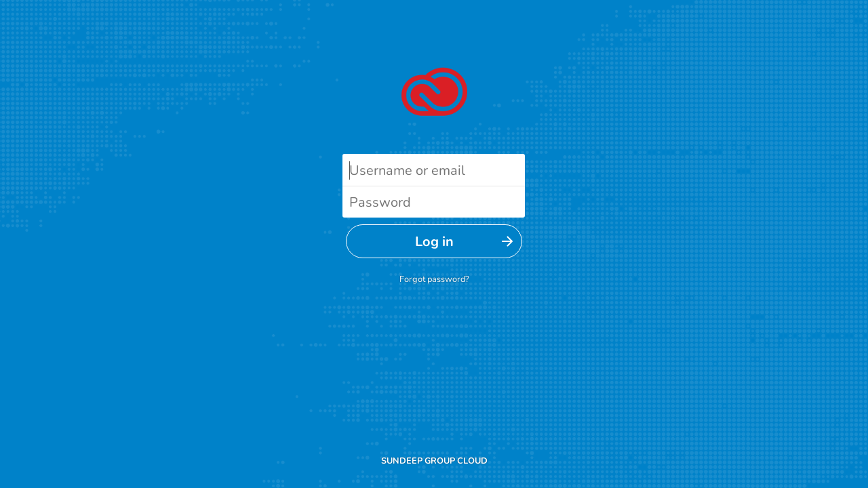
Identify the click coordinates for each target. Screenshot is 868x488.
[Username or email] (434, 170)
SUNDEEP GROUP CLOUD (434, 461)
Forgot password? (434, 279)
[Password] (434, 202)
